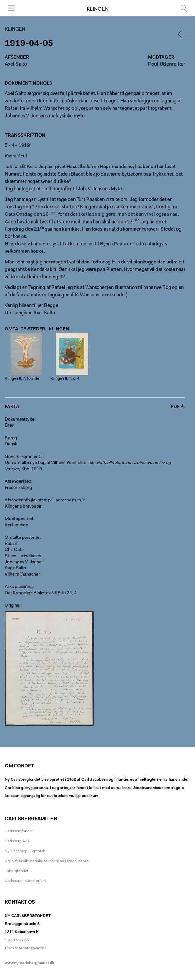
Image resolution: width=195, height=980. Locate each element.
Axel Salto (16, 64)
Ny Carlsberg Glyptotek (25, 851)
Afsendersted (18, 482)
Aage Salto (15, 568)
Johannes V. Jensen (24, 562)
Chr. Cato (14, 550)
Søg (184, 8)
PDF (175, 407)
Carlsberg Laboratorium (25, 881)
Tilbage (182, 34)
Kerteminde (16, 525)
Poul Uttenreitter (167, 64)
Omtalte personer (22, 538)
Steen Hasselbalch (23, 556)
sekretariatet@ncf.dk (28, 948)
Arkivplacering (19, 587)
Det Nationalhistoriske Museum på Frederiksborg (47, 861)
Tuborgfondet (17, 871)
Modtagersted (19, 519)
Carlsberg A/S (17, 841)
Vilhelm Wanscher (22, 575)
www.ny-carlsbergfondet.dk (30, 963)
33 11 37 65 (19, 940)
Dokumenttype (20, 420)
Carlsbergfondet (19, 831)
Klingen (98, 9)
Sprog (11, 438)
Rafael (11, 544)
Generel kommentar (24, 457)
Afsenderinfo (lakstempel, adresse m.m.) (44, 500)
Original (13, 606)
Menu (11, 8)
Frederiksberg (18, 488)
